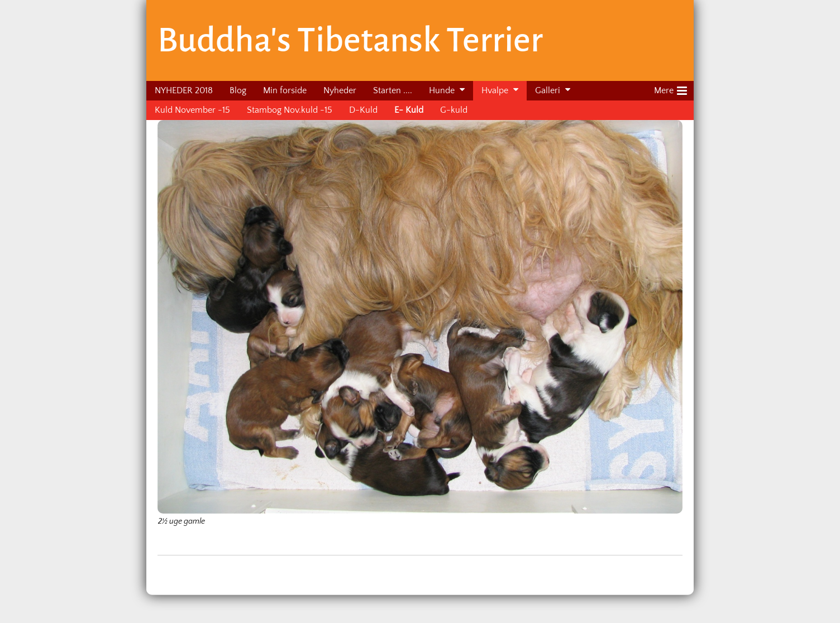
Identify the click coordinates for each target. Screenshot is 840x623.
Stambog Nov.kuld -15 (290, 110)
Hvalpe (495, 90)
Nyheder (340, 90)
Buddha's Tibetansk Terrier (350, 40)
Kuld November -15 (192, 110)
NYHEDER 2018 (184, 90)
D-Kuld (363, 110)
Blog (238, 90)
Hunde (442, 90)
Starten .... (393, 90)
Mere (670, 89)
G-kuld (454, 110)
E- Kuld (409, 110)
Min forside (285, 90)
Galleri (548, 90)
